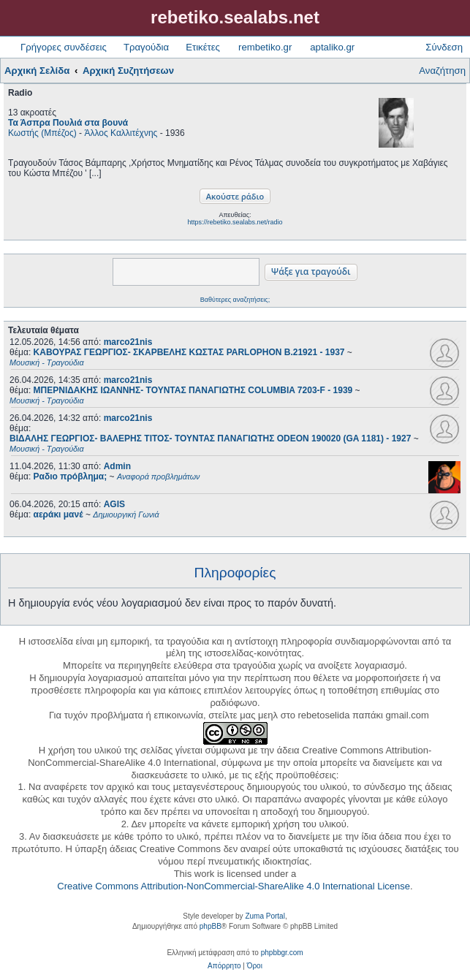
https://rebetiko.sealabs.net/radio (235, 222)
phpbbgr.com (282, 953)
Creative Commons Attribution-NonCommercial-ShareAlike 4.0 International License (234, 886)
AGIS (114, 504)
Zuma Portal (265, 916)
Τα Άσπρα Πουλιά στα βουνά (68, 123)
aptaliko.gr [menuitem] (332, 47)
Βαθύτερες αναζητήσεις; (235, 300)
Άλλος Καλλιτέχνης (121, 133)
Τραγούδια (146, 47)
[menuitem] (224, 966)
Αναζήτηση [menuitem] (442, 71)
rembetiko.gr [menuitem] (265, 47)
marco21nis (128, 342)
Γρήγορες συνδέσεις (64, 47)
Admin (117, 466)
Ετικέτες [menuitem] (203, 47)
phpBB (211, 926)
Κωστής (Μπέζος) (42, 133)
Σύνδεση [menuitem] (444, 47)
